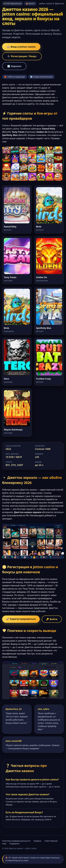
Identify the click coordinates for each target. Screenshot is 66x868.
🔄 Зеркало (14, 66)
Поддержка (14, 844)
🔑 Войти (52, 619)
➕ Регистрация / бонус (22, 56)
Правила (37, 841)
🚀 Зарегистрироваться (21, 619)
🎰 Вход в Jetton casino (21, 47)
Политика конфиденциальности (16, 841)
